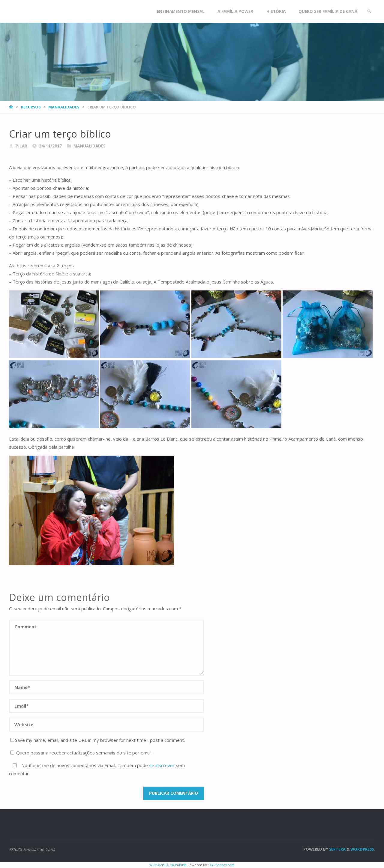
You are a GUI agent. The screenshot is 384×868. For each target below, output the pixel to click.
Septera (337, 849)
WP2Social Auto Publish (168, 865)
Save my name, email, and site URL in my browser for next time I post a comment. (97, 740)
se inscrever (162, 765)
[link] (369, 11)
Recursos (31, 107)
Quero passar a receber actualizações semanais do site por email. (81, 753)
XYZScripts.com (222, 865)
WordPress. (363, 849)
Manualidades (64, 107)
